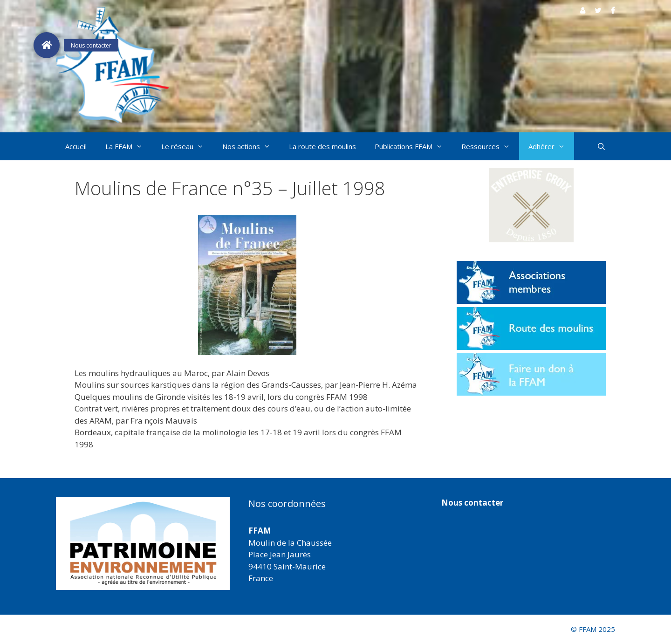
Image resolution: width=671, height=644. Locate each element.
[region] (143, 543)
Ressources (490, 146)
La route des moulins (322, 146)
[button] (531, 205)
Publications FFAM (413, 146)
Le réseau (187, 146)
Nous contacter (472, 503)
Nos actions (251, 146)
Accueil (76, 146)
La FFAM (129, 146)
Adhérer (551, 146)
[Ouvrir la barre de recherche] (601, 146)
